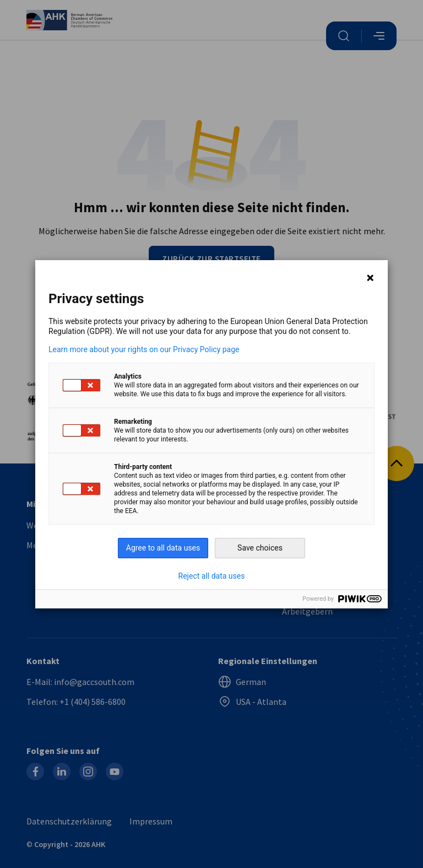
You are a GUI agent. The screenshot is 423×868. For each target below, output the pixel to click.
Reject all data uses (212, 576)
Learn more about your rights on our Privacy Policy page (144, 349)
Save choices (260, 548)
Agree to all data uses (163, 548)
